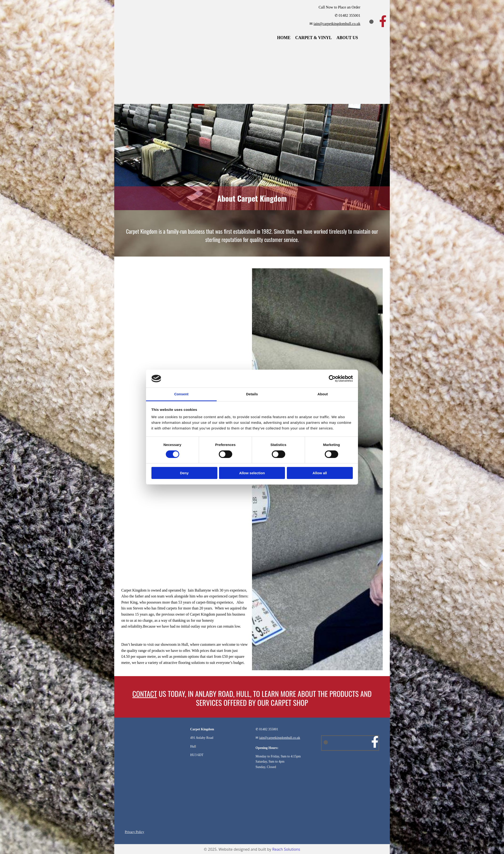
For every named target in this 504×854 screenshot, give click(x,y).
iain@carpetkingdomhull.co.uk (337, 24)
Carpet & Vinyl (313, 38)
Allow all (320, 473)
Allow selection (252, 473)
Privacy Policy (134, 832)
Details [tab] (252, 394)
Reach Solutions (286, 849)
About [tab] (323, 394)
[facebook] (383, 21)
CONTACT (145, 694)
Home (284, 38)
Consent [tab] (181, 394)
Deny (184, 473)
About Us (347, 38)
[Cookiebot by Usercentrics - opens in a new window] (332, 379)
